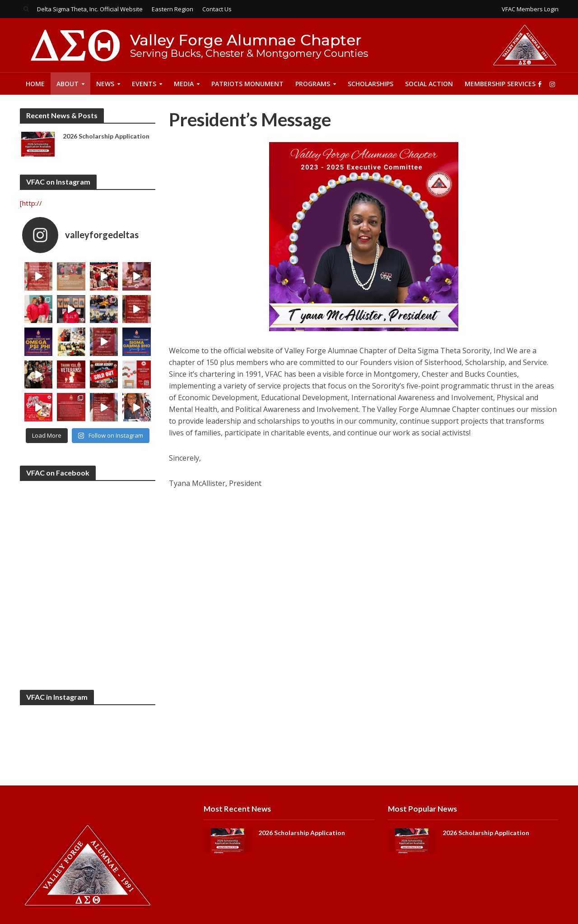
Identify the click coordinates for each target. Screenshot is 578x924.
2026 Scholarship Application (106, 136)
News (105, 84)
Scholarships (371, 84)
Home (35, 84)
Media (184, 84)
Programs (313, 84)
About (68, 84)
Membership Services (500, 84)
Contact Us (217, 9)
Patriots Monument (247, 84)
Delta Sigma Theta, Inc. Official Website (90, 9)
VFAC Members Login (530, 9)
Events (144, 84)
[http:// (31, 203)
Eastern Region (172, 9)
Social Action (429, 84)
